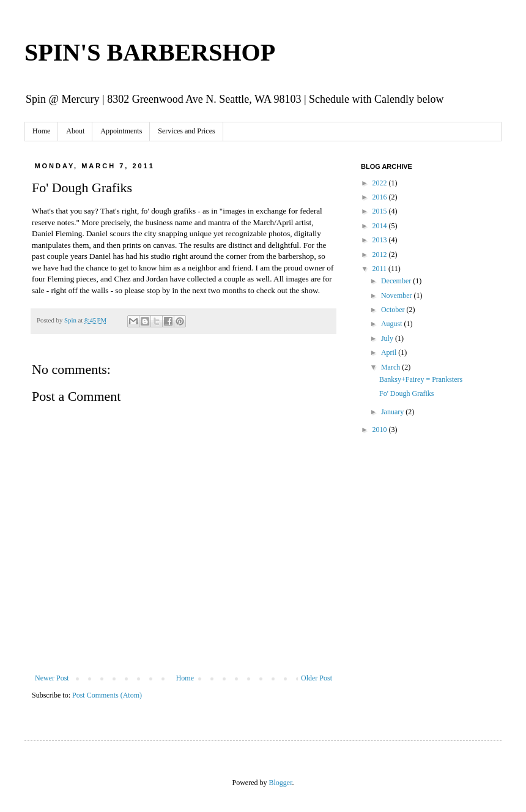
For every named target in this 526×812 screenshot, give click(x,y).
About (75, 131)
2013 (381, 240)
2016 (381, 197)
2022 (381, 183)
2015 (381, 211)
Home (41, 131)
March (391, 367)
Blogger (281, 783)
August (393, 324)
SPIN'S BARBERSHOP (150, 52)
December (397, 281)
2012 (381, 255)
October (394, 310)
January (393, 412)
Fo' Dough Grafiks (407, 393)
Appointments (121, 131)
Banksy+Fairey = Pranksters (421, 379)
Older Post (317, 678)
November (398, 296)
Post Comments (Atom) (107, 695)
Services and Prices (186, 131)
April (390, 352)
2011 (381, 269)
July (388, 338)
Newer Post (52, 678)
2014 (381, 226)
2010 (381, 430)
